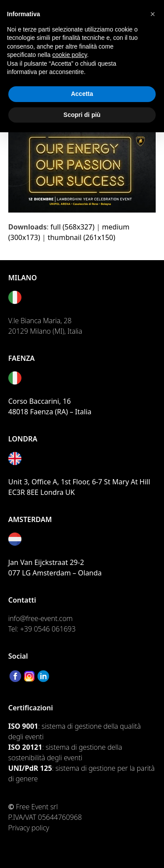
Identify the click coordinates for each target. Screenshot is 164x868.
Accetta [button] (82, 94)
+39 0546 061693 (48, 629)
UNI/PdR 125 (30, 768)
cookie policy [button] (70, 55)
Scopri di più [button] (82, 115)
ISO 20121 (25, 747)
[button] (153, 14)
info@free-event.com (40, 618)
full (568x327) (72, 227)
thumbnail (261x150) (82, 237)
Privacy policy (29, 828)
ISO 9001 (23, 726)
